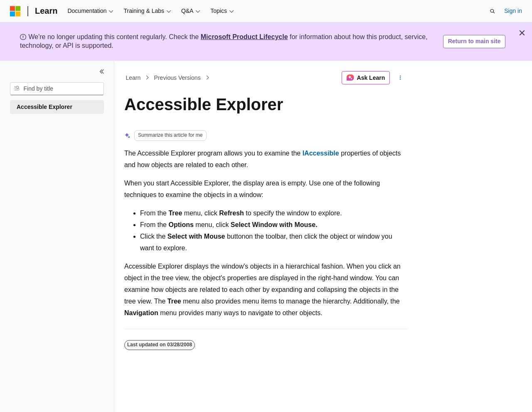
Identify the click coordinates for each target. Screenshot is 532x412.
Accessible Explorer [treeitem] (44, 107)
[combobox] (57, 89)
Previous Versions (177, 78)
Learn (133, 78)
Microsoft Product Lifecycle (244, 37)
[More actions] (400, 78)
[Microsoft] (15, 11)
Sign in (513, 11)
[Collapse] (102, 72)
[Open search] (493, 11)
